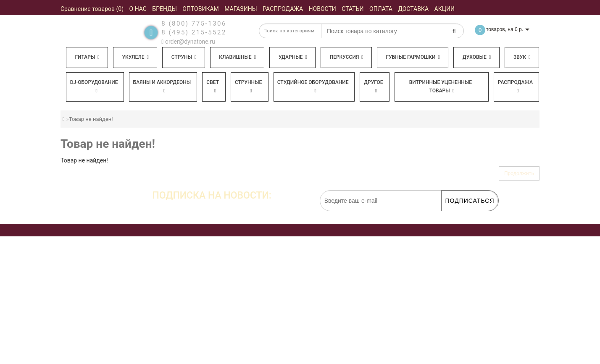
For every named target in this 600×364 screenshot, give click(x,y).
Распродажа (515, 86)
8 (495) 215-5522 (194, 32)
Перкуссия (347, 57)
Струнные (248, 86)
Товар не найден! (91, 119)
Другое (374, 86)
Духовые (477, 57)
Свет (213, 86)
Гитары (87, 57)
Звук (522, 57)
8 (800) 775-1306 (194, 24)
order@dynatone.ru (188, 42)
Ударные (293, 57)
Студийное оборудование (313, 86)
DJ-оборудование (94, 86)
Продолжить (519, 173)
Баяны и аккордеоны (162, 86)
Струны (184, 57)
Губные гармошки (413, 57)
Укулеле (135, 57)
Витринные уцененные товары (441, 86)
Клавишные (237, 57)
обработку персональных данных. (458, 215)
